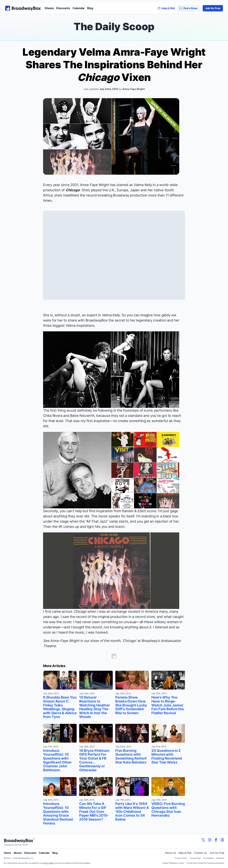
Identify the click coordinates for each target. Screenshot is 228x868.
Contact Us (200, 853)
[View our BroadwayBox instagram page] (210, 840)
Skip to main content (114, 0)
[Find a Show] (189, 8)
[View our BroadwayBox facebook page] (216, 840)
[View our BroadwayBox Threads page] (222, 840)
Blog (90, 8)
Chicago (73, 190)
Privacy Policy (181, 858)
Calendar (79, 8)
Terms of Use (195, 858)
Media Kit (220, 858)
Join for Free (213, 8)
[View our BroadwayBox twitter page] (203, 840)
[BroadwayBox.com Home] (23, 8)
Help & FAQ (185, 853)
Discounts (63, 8)
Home (7, 853)
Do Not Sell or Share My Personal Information (205, 863)
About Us (170, 853)
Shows (49, 8)
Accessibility (208, 858)
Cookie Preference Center (173, 863)
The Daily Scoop (114, 26)
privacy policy (49, 863)
